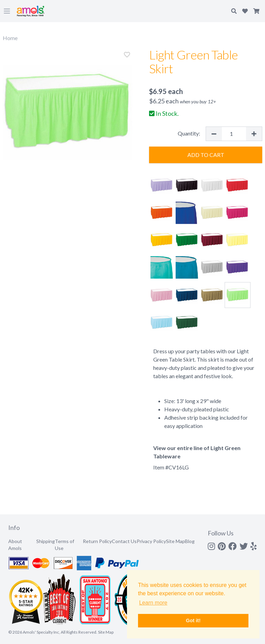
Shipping (46, 541)
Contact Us (124, 541)
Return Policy (97, 541)
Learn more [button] (153, 603)
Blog (190, 541)
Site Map (175, 541)
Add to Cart (206, 155)
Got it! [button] (193, 620)
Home (10, 38)
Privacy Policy (151, 541)
